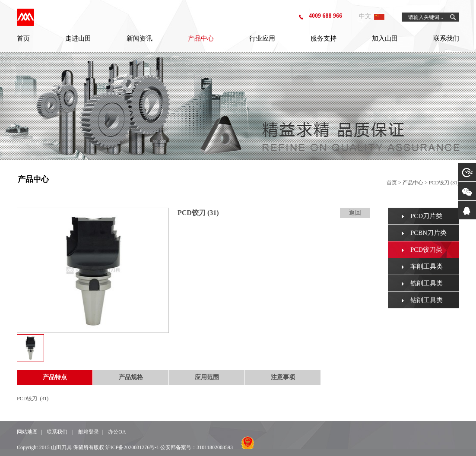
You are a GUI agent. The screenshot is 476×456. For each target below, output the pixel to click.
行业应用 (262, 38)
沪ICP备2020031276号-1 (132, 447)
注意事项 (283, 377)
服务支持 (324, 38)
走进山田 (78, 38)
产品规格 (131, 377)
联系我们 (446, 38)
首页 (23, 38)
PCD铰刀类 (426, 250)
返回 (355, 213)
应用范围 (207, 377)
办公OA (117, 432)
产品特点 (55, 377)
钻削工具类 (427, 300)
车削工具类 (427, 266)
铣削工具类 (427, 283)
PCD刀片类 (426, 216)
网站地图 (27, 432)
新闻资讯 (140, 38)
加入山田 (385, 38)
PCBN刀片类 (428, 233)
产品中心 (201, 38)
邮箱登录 (89, 432)
